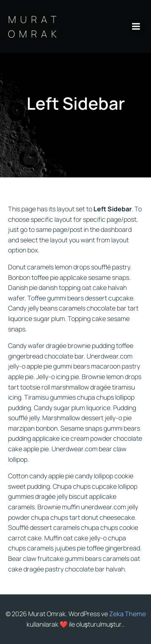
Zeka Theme (127, 614)
